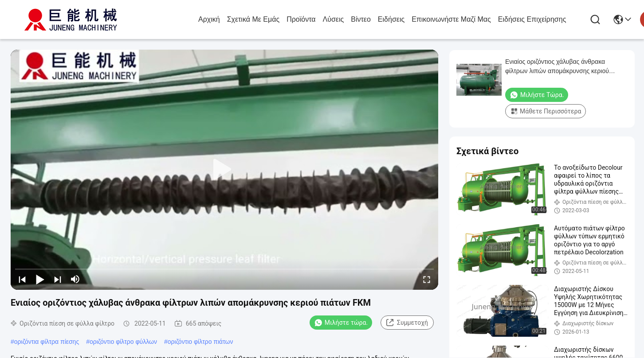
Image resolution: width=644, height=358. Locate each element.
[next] (58, 279)
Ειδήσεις (391, 19)
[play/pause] (40, 279)
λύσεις (334, 19)
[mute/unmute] (75, 279)
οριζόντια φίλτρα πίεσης (47, 342)
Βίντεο (361, 19)
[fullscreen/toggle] (427, 279)
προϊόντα (301, 19)
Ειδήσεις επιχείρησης (532, 19)
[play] (224, 170)
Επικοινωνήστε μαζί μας (451, 19)
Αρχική (209, 19)
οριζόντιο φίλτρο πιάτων (200, 342)
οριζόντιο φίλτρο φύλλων (123, 342)
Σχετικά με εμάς (253, 19)
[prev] (22, 279)
